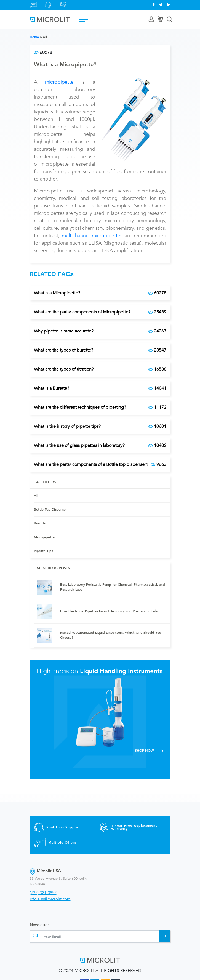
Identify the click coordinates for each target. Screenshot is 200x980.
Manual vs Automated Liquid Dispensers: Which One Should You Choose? (111, 635)
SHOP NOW (149, 751)
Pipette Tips (43, 551)
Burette (40, 523)
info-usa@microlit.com (50, 899)
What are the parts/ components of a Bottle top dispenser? (100, 464)
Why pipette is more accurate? (100, 331)
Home (34, 37)
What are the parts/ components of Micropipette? (100, 312)
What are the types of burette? (100, 350)
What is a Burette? (100, 388)
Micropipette (44, 537)
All (36, 496)
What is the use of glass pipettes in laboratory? (100, 445)
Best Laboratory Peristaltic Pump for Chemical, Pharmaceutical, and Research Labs (113, 587)
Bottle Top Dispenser (50, 509)
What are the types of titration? (100, 369)
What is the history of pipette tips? (100, 426)
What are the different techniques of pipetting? (100, 407)
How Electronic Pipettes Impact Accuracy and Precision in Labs (109, 611)
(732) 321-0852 (43, 893)
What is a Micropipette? (65, 64)
